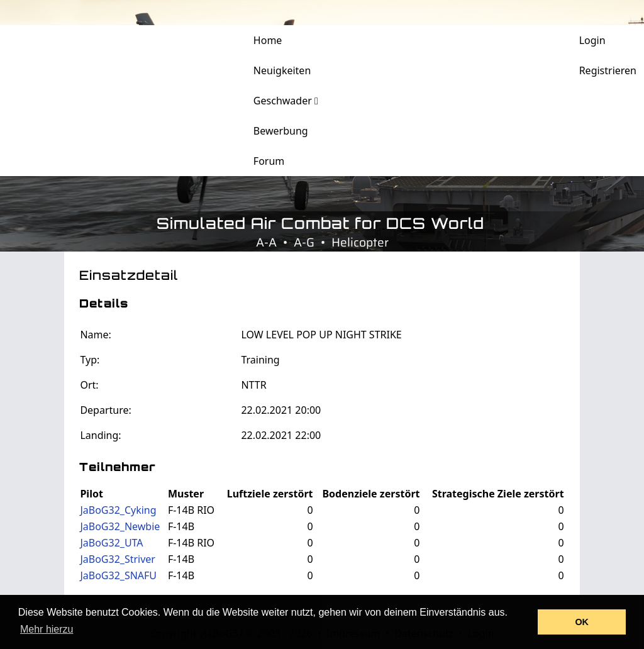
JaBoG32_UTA (111, 543)
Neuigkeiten (282, 70)
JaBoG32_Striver (118, 559)
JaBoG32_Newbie (120, 526)
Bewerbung (281, 131)
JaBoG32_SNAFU (118, 575)
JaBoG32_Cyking (118, 510)
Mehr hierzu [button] (47, 629)
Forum (269, 161)
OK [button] (582, 622)
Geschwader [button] (286, 101)
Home (268, 40)
